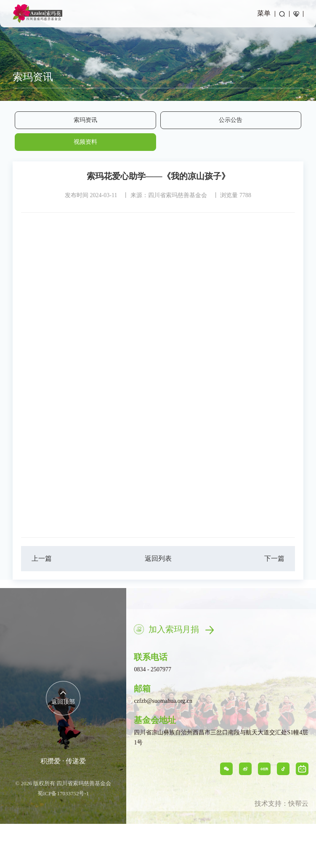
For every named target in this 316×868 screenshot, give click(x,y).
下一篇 (274, 558)
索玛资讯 (85, 120)
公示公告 (231, 120)
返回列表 (158, 558)
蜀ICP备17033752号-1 (63, 793)
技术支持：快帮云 (281, 803)
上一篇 (42, 558)
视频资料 (85, 142)
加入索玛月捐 (181, 629)
